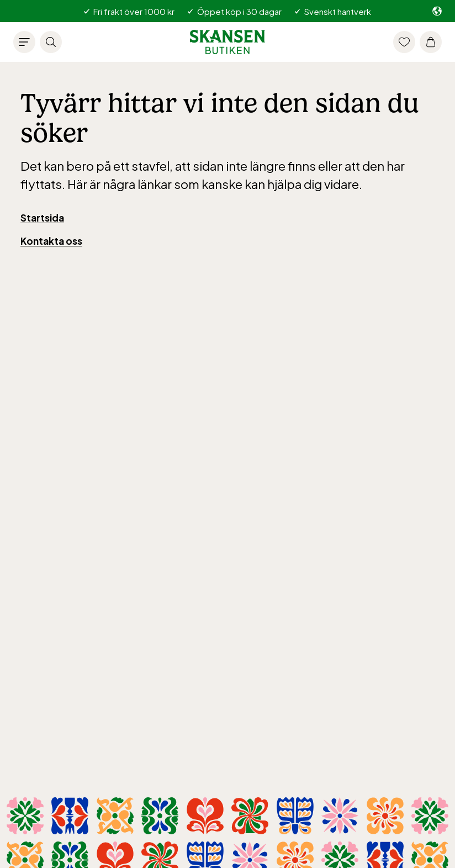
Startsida (42, 218)
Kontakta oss (51, 241)
